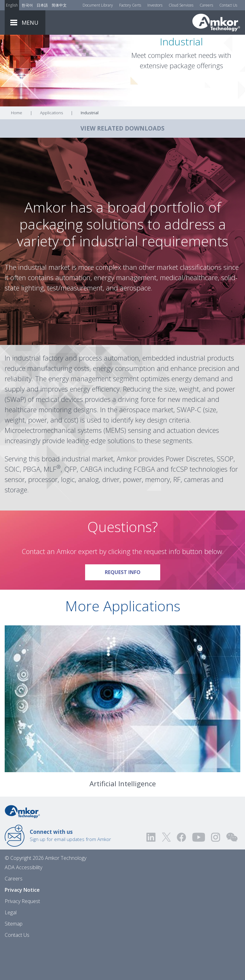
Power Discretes (190, 493)
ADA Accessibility (23, 902)
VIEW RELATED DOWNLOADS (122, 163)
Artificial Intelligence (123, 818)
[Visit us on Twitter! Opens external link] (166, 872)
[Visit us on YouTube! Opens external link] (198, 872)
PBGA (32, 504)
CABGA (91, 504)
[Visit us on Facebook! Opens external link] (181, 872)
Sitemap (14, 958)
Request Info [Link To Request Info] (133, 605)
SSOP (225, 493)
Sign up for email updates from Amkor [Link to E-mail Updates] (70, 870)
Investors (155, 5)
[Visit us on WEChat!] (232, 872)
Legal (11, 947)
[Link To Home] (216, 23)
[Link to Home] (22, 846)
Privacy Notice (22, 925)
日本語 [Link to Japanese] (42, 5)
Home (17, 147)
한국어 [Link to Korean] (27, 5)
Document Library (98, 5)
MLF (50, 504)
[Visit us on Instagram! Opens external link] (216, 872)
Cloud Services (181, 5)
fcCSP (179, 504)
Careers (206, 5)
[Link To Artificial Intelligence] (122, 734)
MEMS (115, 465)
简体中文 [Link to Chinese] (59, 5)
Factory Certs (130, 5)
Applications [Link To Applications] (51, 147)
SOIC (12, 504)
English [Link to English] (12, 5)
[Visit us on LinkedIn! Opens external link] (151, 872)
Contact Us (228, 5)
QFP (70, 504)
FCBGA (144, 504)
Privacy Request (22, 936)
